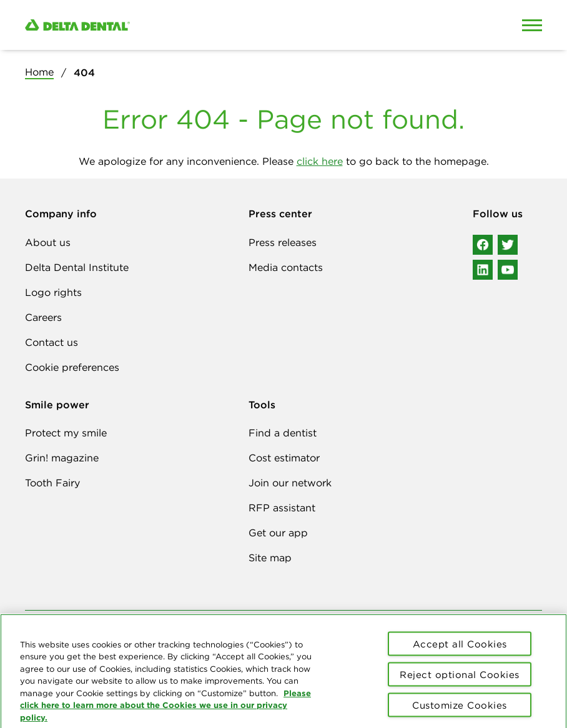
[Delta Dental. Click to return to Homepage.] (216, 25)
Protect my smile (66, 433)
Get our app (278, 533)
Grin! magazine (62, 458)
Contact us (52, 342)
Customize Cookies (460, 710)
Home (39, 72)
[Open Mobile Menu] (532, 25)
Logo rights (53, 292)
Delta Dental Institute (77, 267)
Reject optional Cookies (460, 679)
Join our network (290, 483)
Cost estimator (284, 458)
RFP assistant (282, 508)
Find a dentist (283, 433)
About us (48, 242)
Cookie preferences (72, 367)
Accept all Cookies (460, 648)
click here (320, 161)
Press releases (283, 242)
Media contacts (286, 267)
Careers (43, 317)
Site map (270, 558)
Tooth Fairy (52, 483)
